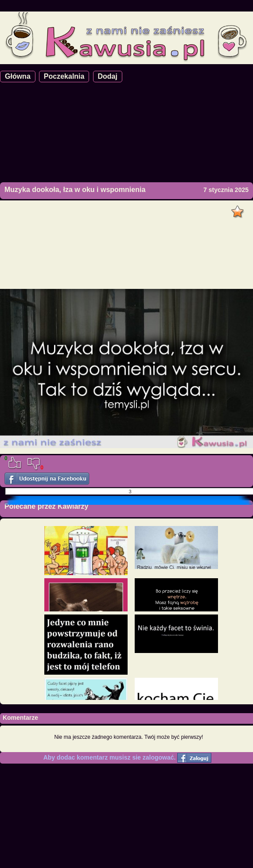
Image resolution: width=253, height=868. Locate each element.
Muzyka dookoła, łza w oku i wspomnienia (75, 190)
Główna (18, 76)
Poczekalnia (64, 76)
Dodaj (108, 76)
